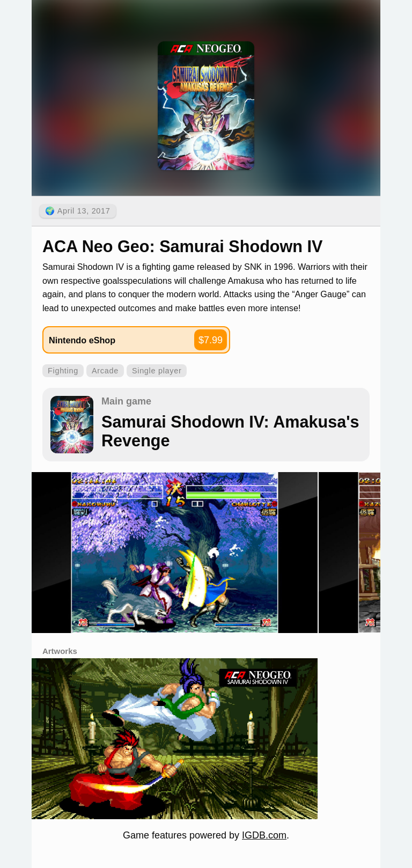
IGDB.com (264, 835)
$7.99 (211, 340)
